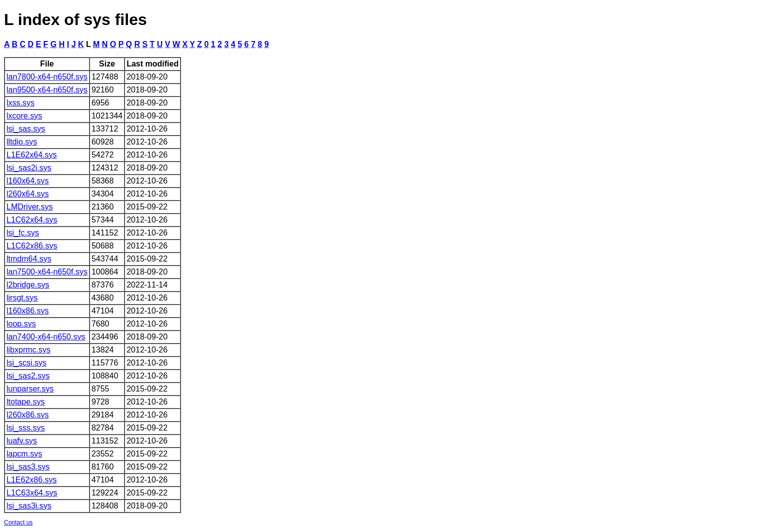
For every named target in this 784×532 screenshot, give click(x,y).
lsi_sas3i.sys (29, 506)
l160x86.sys (28, 311)
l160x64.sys (28, 181)
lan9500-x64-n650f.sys (47, 90)
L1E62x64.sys (32, 155)
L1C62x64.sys (32, 220)
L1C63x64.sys (32, 493)
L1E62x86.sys (32, 480)
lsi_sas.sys (26, 129)
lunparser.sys (30, 389)
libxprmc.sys (28, 350)
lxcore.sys (24, 116)
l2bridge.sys (28, 285)
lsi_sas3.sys (28, 467)
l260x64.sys (28, 194)
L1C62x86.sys (32, 246)
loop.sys (21, 324)
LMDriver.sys (29, 207)
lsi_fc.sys (23, 233)
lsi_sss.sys (25, 428)
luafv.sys (22, 441)
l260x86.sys (28, 415)
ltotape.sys (25, 402)
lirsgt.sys (22, 298)
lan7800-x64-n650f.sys (47, 77)
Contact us (18, 522)
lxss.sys (20, 103)
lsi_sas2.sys (28, 376)
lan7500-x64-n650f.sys (47, 272)
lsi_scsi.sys (26, 363)
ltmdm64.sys (29, 259)
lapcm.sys (24, 454)
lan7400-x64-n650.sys (46, 337)
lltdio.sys (22, 142)
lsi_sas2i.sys (29, 168)
